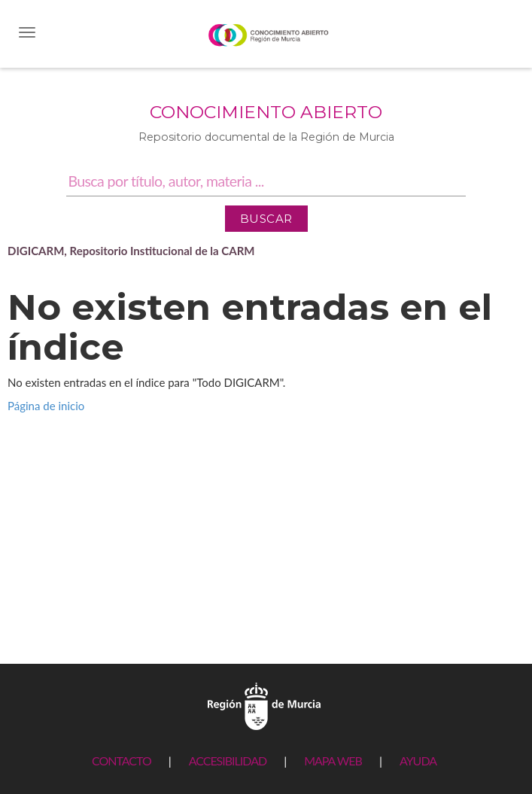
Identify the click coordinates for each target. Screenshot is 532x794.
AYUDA (418, 761)
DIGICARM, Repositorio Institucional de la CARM (131, 251)
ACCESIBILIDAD (228, 761)
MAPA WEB (333, 761)
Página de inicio (46, 406)
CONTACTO (122, 761)
